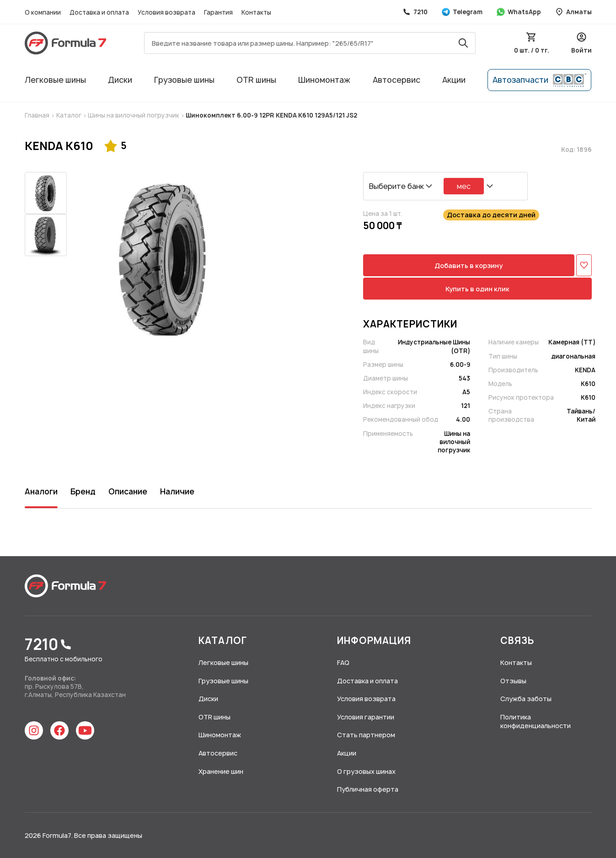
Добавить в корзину (469, 265)
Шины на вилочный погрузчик (134, 115)
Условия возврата (167, 12)
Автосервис (396, 80)
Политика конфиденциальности (536, 721)
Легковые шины (55, 80)
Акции (454, 80)
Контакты (256, 12)
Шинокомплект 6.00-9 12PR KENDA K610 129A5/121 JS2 (271, 115)
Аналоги (41, 491)
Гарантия (219, 12)
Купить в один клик (477, 289)
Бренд (83, 491)
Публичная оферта (368, 789)
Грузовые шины (184, 80)
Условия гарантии (366, 717)
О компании (43, 12)
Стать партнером (366, 735)
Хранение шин (221, 771)
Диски (120, 80)
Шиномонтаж (324, 80)
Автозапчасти (539, 80)
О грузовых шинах (366, 771)
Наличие (177, 491)
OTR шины (256, 80)
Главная (38, 115)
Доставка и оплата (100, 12)
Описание (128, 491)
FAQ (343, 662)
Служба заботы (526, 699)
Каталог (70, 115)
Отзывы (513, 681)
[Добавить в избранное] (584, 265)
